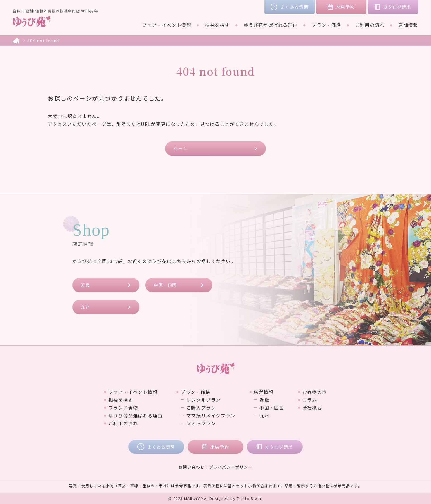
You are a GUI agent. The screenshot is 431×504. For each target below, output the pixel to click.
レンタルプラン (204, 400)
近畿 (85, 285)
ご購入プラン (201, 408)
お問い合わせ (191, 467)
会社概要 (312, 408)
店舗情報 (408, 25)
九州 (85, 307)
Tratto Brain (249, 498)
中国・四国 (165, 285)
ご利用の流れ (370, 25)
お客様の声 (315, 392)
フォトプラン (201, 423)
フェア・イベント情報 (167, 25)
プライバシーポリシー (231, 467)
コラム (310, 400)
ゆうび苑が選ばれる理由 (271, 25)
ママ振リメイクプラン (211, 415)
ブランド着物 (123, 408)
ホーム (181, 148)
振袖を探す (217, 25)
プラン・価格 (326, 25)
